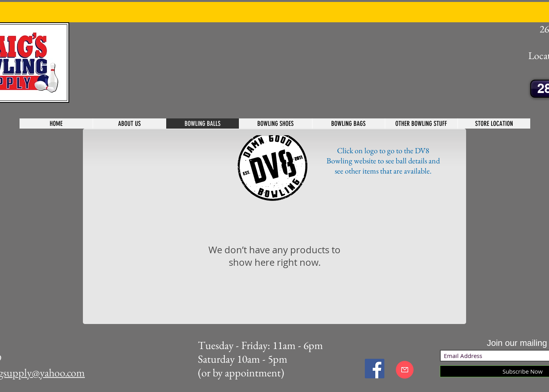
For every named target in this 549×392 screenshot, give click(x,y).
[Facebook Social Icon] (375, 369)
